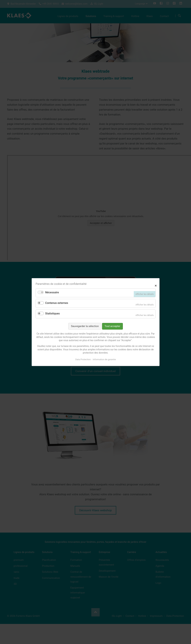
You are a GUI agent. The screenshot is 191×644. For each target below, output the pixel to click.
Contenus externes (57, 303)
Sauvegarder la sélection (85, 326)
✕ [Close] (156, 285)
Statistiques (52, 313)
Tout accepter (112, 326)
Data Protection (83, 359)
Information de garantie (104, 359)
